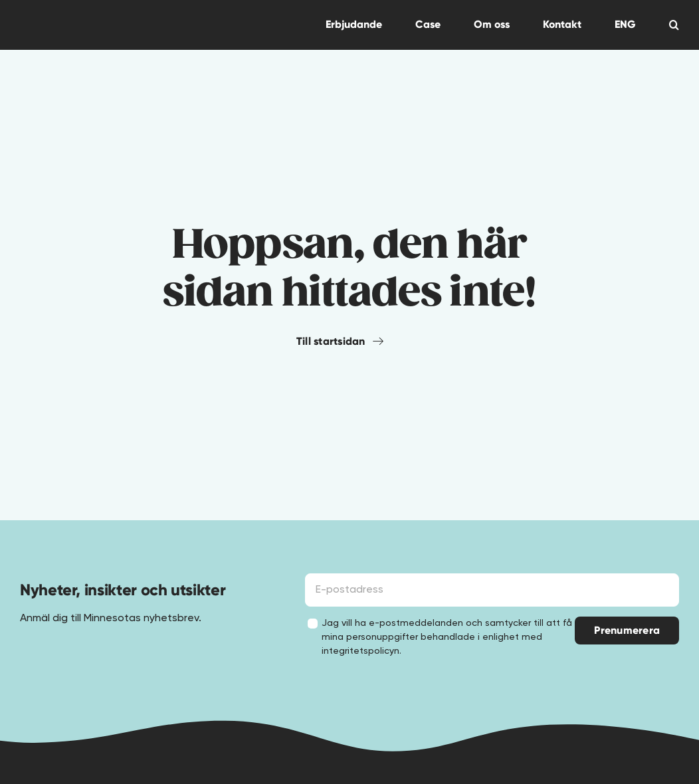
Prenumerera (627, 630)
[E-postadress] (492, 590)
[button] (674, 25)
